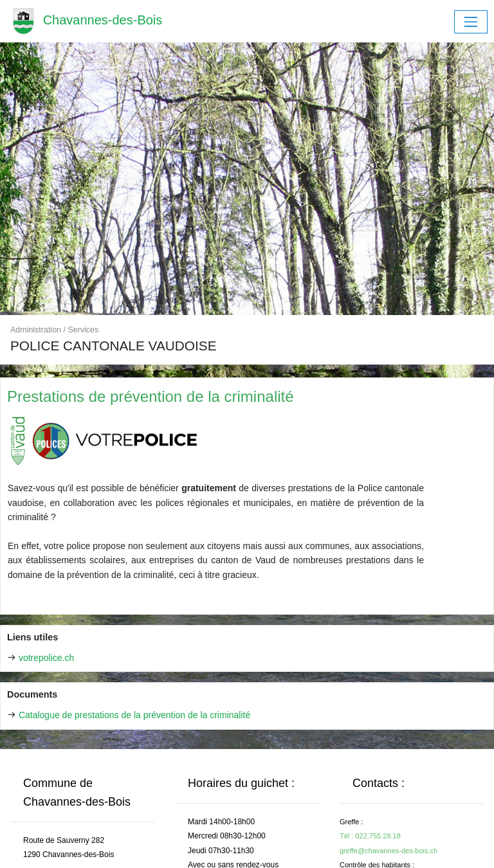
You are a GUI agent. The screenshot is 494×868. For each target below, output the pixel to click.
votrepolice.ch (46, 658)
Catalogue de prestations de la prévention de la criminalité (134, 715)
